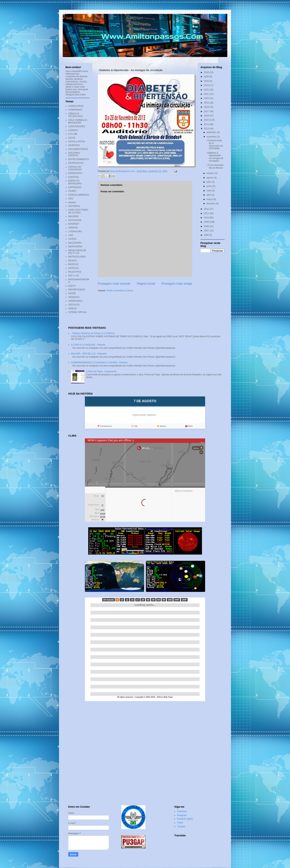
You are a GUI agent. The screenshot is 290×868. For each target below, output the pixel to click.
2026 (207, 72)
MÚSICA (73, 261)
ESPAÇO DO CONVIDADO (75, 168)
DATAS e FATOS (77, 142)
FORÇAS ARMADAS (79, 195)
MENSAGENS (75, 247)
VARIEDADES (75, 301)
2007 (207, 231)
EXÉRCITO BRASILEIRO (75, 182)
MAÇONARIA (75, 243)
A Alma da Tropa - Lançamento (101, 371)
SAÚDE (72, 293)
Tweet (180, 823)
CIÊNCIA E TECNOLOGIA (76, 115)
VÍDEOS (72, 309)
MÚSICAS (73, 264)
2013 (207, 129)
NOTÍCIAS (74, 268)
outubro (211, 173)
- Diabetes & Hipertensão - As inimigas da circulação (215, 157)
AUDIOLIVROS (76, 106)
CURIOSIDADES (77, 126)
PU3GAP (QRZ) (185, 819)
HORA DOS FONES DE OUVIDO (78, 211)
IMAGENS (73, 216)
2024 (207, 81)
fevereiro (211, 204)
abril (209, 195)
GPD (71, 199)
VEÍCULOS (74, 305)
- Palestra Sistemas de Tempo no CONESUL (93, 333)
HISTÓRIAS (74, 206)
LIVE (71, 235)
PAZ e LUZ (74, 276)
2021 (207, 94)
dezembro (212, 132)
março (210, 199)
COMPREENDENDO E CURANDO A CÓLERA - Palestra (99, 363)
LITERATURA (75, 232)
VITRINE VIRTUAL (78, 312)
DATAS (72, 138)
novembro (212, 137)
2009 (207, 222)
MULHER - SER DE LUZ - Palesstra (89, 354)
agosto (210, 178)
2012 (207, 209)
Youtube (181, 827)
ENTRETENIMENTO (79, 159)
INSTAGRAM (75, 220)
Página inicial (146, 284)
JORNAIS (73, 228)
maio (209, 191)
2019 (207, 103)
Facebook (182, 811)
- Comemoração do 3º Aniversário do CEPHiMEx (215, 144)
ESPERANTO (75, 173)
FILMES (72, 191)
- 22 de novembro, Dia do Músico (215, 166)
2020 (207, 98)
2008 (207, 226)
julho (209, 182)
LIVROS (72, 239)
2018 (207, 107)
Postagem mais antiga (177, 284)
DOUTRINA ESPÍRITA (74, 154)
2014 (207, 124)
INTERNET (74, 224)
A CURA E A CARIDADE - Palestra (88, 345)
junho (210, 186)
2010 (207, 218)
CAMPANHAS (75, 110)
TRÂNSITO (74, 297)
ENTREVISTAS (76, 163)
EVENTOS (74, 177)
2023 (207, 85)
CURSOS (73, 130)
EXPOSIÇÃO (75, 187)
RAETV (72, 286)
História (72, 202)
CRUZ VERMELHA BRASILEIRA (78, 121)
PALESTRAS (75, 272)
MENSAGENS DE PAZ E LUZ (77, 252)
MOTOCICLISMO (77, 257)
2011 (207, 213)
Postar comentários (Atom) (120, 291)
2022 (207, 90)
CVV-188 (73, 134)
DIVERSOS (74, 145)
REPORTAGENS (77, 290)
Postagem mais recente (114, 284)
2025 (207, 77)
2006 (207, 235)
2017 (207, 111)
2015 (207, 120)
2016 (207, 116)
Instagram (182, 815)
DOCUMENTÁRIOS (78, 149)
